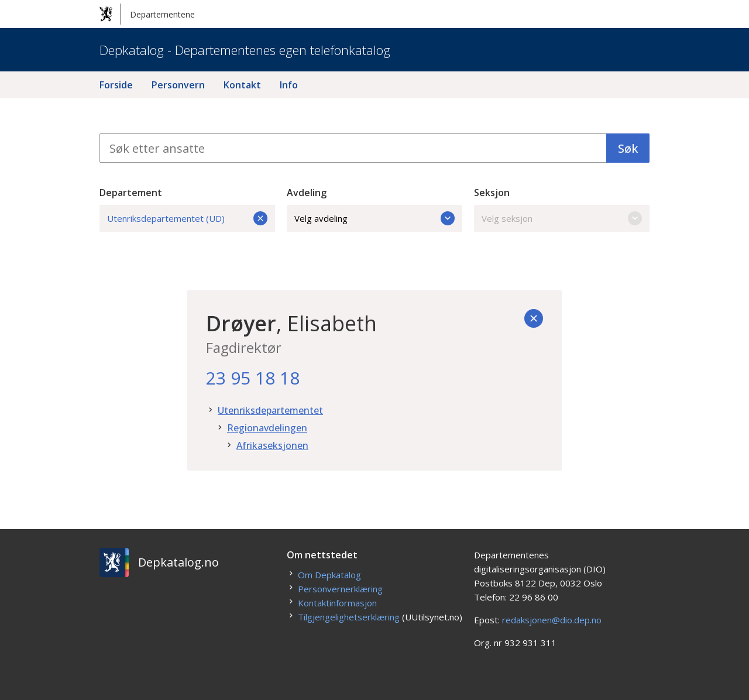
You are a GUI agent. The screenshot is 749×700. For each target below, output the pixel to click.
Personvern (178, 85)
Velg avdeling (374, 218)
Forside (116, 85)
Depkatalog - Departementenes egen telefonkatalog (245, 50)
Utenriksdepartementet (270, 410)
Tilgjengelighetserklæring (349, 617)
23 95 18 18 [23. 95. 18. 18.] (253, 378)
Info (289, 85)
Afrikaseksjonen (272, 445)
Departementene (147, 14)
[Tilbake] (534, 318)
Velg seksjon (562, 218)
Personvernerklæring (340, 589)
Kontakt (242, 85)
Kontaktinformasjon (337, 603)
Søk (628, 148)
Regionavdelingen (267, 428)
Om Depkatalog (329, 575)
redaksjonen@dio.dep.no (552, 620)
